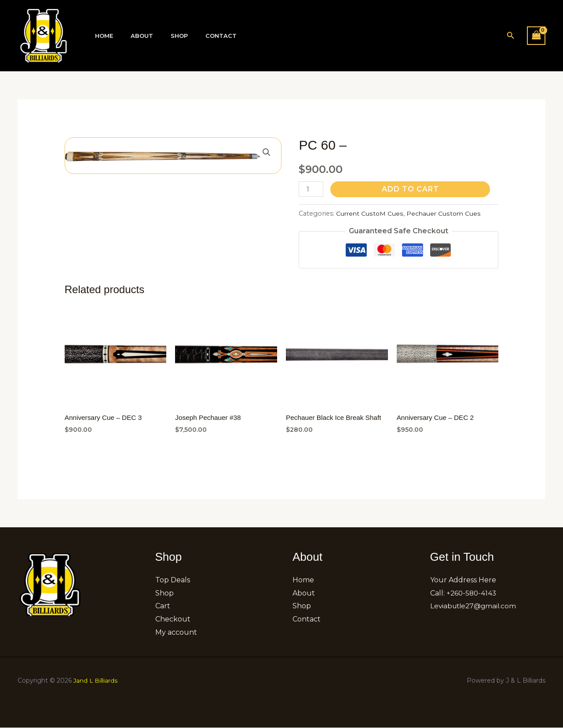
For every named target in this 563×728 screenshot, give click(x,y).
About (133, 36)
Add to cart (411, 189)
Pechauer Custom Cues (445, 213)
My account (176, 633)
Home (101, 36)
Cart (163, 607)
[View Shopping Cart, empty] (536, 35)
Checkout (173, 620)
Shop (164, 36)
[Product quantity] (311, 189)
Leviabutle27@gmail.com (475, 607)
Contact (199, 36)
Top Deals (173, 581)
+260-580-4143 (472, 594)
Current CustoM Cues (370, 213)
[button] (511, 36)
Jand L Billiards (96, 681)
